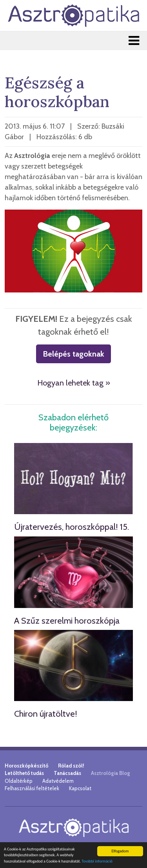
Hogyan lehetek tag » (74, 383)
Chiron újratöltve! (46, 714)
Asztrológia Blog (111, 773)
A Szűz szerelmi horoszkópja (67, 621)
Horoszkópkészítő (26, 766)
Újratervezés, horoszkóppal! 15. (72, 527)
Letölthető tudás (24, 773)
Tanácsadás (67, 773)
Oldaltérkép (19, 781)
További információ (97, 861)
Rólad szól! (71, 766)
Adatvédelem (58, 781)
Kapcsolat (80, 788)
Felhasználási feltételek (32, 788)
